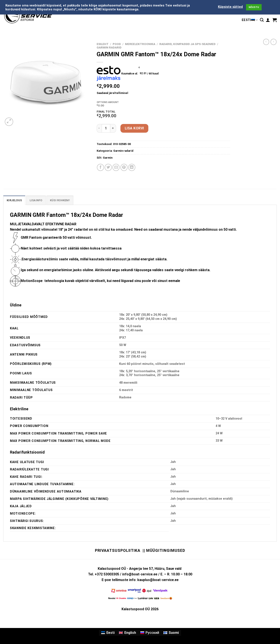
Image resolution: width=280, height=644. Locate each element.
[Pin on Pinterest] (124, 167)
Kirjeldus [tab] (14, 200)
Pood (117, 44)
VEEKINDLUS (20, 338)
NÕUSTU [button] (254, 7)
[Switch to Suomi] (171, 633)
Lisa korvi (134, 128)
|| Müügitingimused (164, 550)
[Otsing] (262, 20)
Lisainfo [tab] (36, 200)
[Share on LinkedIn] (132, 167)
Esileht (103, 44)
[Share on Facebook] (100, 167)
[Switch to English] (127, 633)
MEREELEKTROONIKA (140, 44)
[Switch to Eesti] (108, 633)
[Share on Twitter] (108, 167)
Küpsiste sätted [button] (230, 7)
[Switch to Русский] (150, 633)
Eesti (250, 20)
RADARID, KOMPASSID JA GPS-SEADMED (187, 44)
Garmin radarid (109, 47)
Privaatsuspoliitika (118, 550)
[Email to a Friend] (116, 167)
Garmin (108, 158)
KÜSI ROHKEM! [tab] (60, 200)
